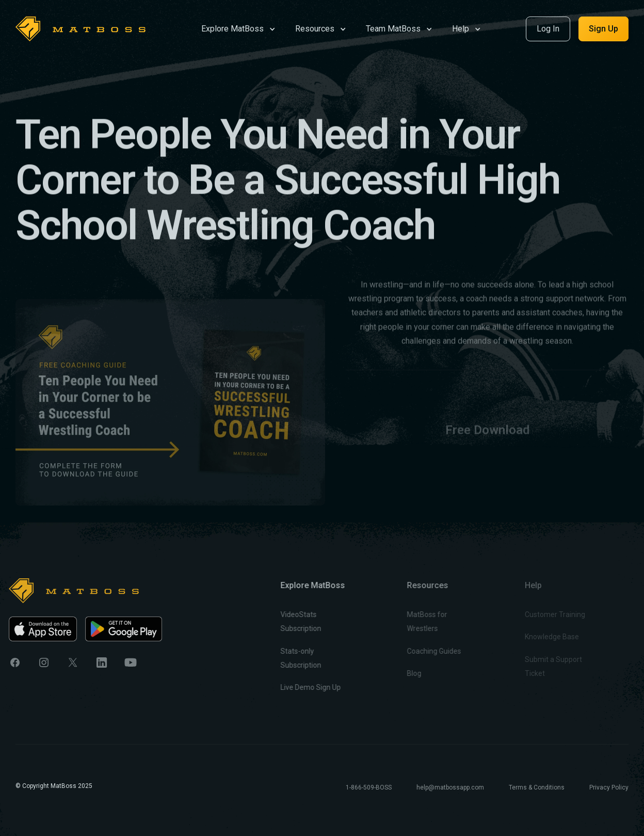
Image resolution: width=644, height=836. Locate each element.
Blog (393, 673)
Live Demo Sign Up (295, 687)
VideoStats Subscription (286, 621)
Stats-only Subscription (286, 658)
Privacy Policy (609, 787)
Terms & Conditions (537, 787)
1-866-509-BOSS (369, 787)
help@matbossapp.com (450, 787)
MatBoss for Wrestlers (406, 621)
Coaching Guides (413, 651)
